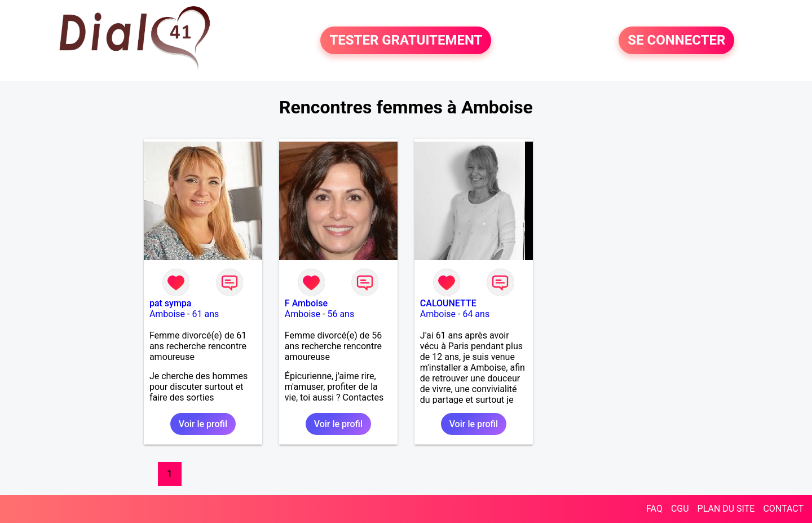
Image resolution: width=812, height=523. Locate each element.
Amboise (167, 314)
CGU (680, 509)
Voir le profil (203, 424)
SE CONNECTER (676, 41)
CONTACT (783, 509)
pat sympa (171, 303)
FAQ (654, 509)
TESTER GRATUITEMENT (406, 41)
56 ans (341, 314)
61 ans (205, 314)
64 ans (476, 314)
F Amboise (306, 303)
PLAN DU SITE (726, 509)
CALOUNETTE (448, 303)
